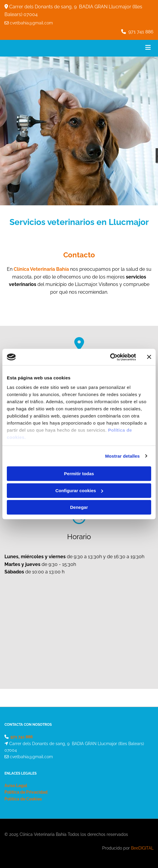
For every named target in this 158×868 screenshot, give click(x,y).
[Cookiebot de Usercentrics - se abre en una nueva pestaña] (110, 357)
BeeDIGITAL (142, 848)
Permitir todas (79, 474)
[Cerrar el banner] (149, 357)
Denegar (79, 507)
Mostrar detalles (123, 456)
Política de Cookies (23, 799)
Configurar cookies (79, 491)
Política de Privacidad (26, 792)
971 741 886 (141, 32)
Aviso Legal (16, 786)
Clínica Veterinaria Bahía (41, 269)
